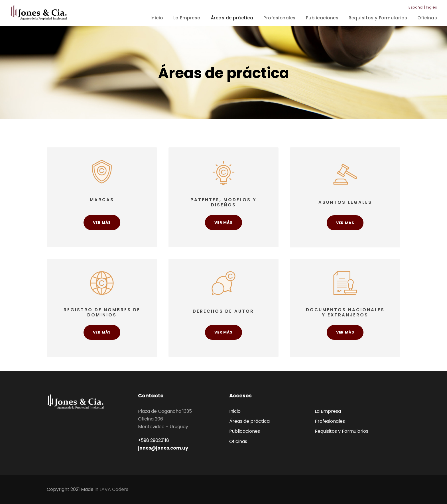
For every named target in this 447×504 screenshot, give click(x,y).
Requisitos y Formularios (378, 18)
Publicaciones (322, 18)
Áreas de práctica (232, 18)
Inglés (431, 7)
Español (416, 7)
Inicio (157, 18)
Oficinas (427, 18)
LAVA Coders (114, 489)
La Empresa (187, 18)
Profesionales (280, 18)
